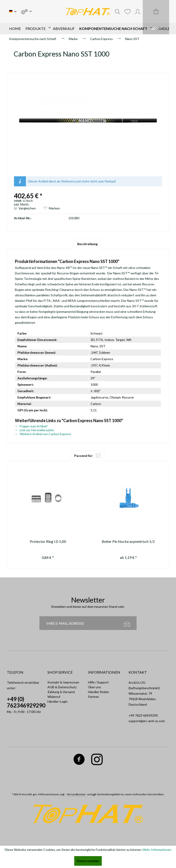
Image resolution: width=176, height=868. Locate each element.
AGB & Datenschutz (62, 687)
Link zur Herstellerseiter (34, 430)
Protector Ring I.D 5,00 (48, 541)
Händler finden (99, 692)
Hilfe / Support (98, 682)
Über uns (95, 687)
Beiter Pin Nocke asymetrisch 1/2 (128, 541)
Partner (93, 697)
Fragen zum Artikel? (31, 426)
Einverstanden (88, 861)
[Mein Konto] (138, 11)
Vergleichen (25, 208)
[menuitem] (26, 11)
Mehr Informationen (157, 850)
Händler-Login (58, 701)
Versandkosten (76, 794)
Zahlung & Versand (61, 692)
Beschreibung (87, 244)
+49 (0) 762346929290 (26, 702)
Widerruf (54, 697)
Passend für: (87, 456)
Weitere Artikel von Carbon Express (43, 434)
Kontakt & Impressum (63, 682)
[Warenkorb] (156, 17)
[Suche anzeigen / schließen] (118, 11)
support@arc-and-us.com (147, 721)
